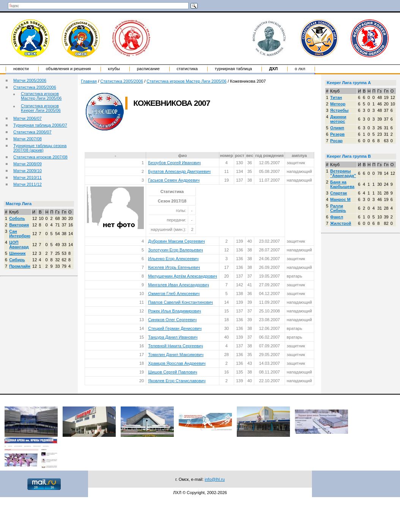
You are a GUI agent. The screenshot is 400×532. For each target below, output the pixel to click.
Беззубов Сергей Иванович (174, 163)
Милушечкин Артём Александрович (182, 276)
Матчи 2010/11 (28, 177)
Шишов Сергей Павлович (172, 372)
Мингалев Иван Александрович (178, 285)
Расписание (148, 69)
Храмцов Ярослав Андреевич (177, 363)
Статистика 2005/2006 (35, 87)
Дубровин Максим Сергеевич (176, 241)
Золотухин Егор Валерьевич (175, 250)
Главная (89, 81)
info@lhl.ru (215, 479)
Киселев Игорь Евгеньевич (174, 267)
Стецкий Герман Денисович (175, 328)
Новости (21, 69)
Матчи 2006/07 (28, 118)
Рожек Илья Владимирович (174, 311)
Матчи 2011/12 (28, 184)
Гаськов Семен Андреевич (174, 180)
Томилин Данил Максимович (176, 355)
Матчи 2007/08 (28, 139)
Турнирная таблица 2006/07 (40, 125)
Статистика (187, 69)
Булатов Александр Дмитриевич (179, 171)
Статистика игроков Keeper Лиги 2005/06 (41, 108)
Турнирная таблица (233, 69)
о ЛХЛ (300, 69)
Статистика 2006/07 (32, 132)
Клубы (114, 69)
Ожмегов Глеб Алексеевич (174, 293)
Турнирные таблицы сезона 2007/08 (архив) (40, 148)
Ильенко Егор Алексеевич (173, 259)
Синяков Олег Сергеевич (172, 320)
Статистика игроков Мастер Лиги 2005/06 (41, 96)
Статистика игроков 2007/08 (40, 157)
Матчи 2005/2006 (30, 80)
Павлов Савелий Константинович (180, 302)
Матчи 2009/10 (28, 171)
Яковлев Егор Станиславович (177, 381)
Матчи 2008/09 (28, 164)
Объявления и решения (69, 69)
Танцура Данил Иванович (173, 337)
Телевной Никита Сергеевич (176, 346)
